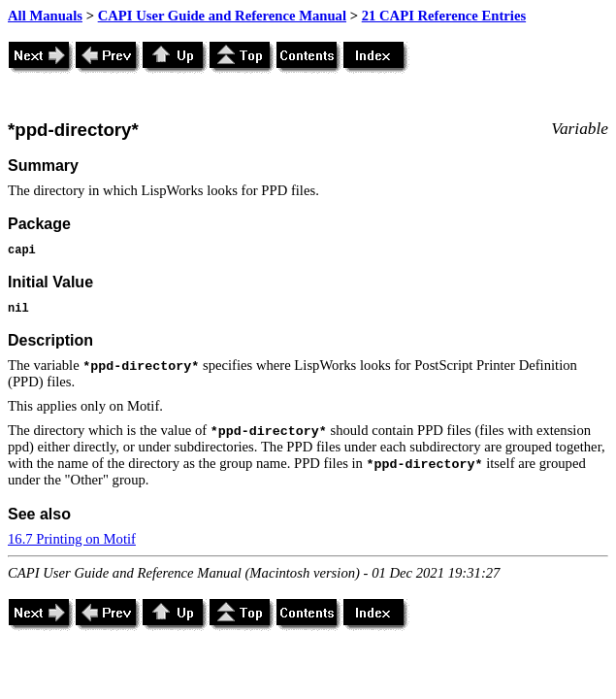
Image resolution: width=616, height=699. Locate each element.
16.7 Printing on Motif (72, 539)
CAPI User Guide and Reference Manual (222, 16)
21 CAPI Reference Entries (444, 16)
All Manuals (45, 16)
